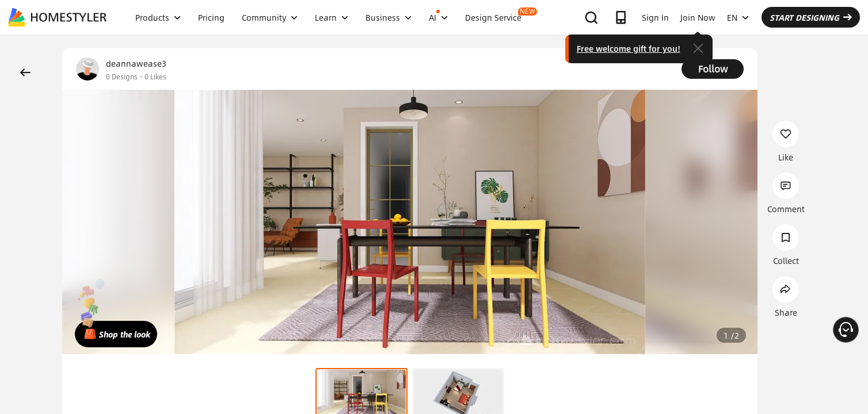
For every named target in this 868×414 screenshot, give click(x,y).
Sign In (655, 17)
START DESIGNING (811, 17)
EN (738, 17)
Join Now (698, 17)
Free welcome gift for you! (629, 48)
